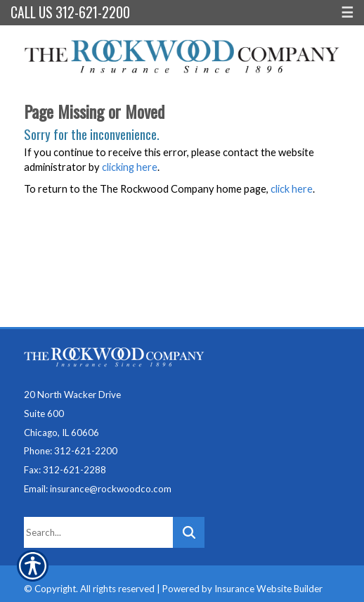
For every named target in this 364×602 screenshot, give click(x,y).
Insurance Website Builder (268, 589)
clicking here (130, 167)
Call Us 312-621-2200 (70, 12)
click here (292, 189)
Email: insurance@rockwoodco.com (98, 489)
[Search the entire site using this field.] (98, 532)
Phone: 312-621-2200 (71, 451)
